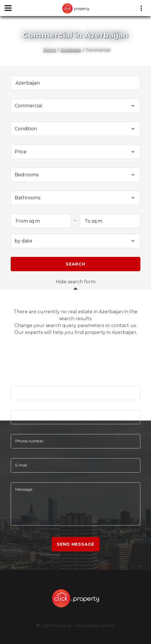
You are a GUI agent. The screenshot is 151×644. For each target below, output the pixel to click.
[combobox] (75, 106)
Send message (75, 544)
